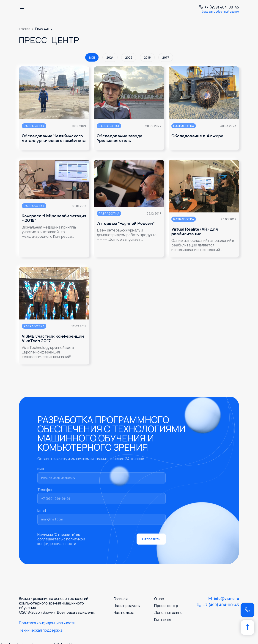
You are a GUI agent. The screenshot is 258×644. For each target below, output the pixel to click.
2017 (166, 57)
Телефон (102, 496)
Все (92, 57)
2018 (147, 57)
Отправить (151, 539)
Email (102, 516)
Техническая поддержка (41, 630)
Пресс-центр (166, 606)
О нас (159, 599)
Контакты (162, 619)
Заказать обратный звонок (220, 12)
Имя (102, 475)
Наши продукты (127, 606)
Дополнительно (168, 613)
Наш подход (124, 613)
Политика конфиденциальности (47, 623)
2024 (110, 57)
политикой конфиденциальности (61, 541)
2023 (129, 57)
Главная (25, 29)
